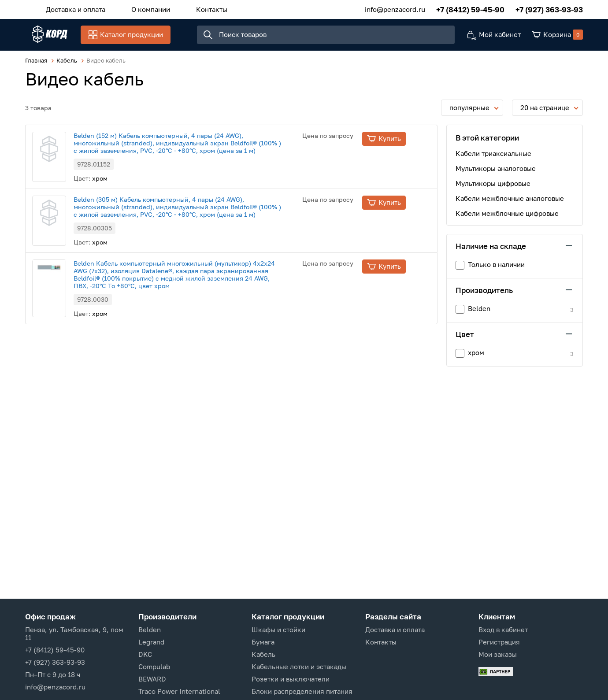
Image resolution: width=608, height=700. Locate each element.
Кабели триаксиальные (493, 159)
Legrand (151, 642)
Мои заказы (498, 654)
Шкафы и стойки (278, 630)
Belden (150, 630)
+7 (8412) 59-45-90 (470, 9)
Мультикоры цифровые (493, 189)
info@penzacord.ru (395, 8)
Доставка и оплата (72, 8)
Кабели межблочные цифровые (507, 219)
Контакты (195, 8)
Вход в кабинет (503, 630)
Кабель (263, 654)
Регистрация (499, 642)
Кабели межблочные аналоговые (510, 204)
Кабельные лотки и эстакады (299, 667)
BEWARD (152, 679)
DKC (145, 654)
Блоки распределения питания (302, 691)
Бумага (263, 642)
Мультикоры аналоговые (496, 174)
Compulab (154, 667)
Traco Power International (179, 691)
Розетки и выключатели (291, 679)
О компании (141, 8)
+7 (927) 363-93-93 (549, 9)
